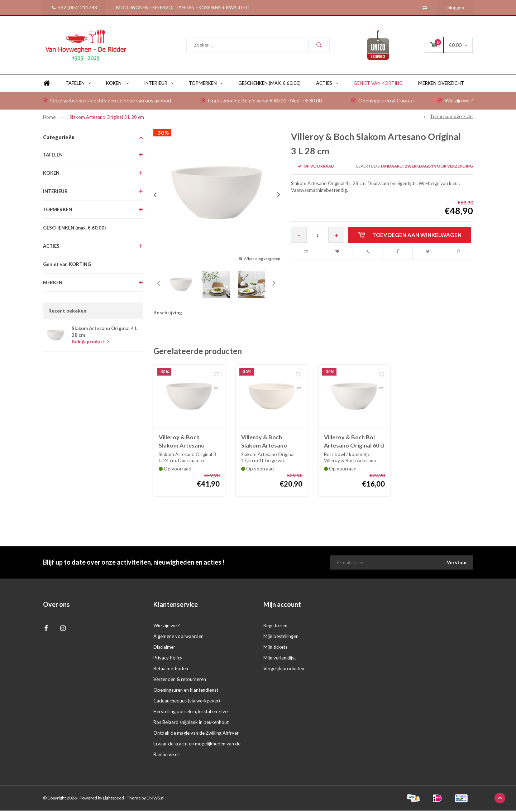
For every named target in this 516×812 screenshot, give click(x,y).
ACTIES (327, 84)
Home (47, 85)
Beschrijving (168, 314)
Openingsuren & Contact (383, 102)
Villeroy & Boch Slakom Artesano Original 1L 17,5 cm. (267, 443)
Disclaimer (164, 648)
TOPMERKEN (206, 84)
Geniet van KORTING (378, 84)
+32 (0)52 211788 (75, 8)
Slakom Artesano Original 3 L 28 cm (107, 119)
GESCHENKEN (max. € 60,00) (269, 84)
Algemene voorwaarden (178, 638)
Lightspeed (113, 799)
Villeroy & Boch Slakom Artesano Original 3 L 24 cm (182, 443)
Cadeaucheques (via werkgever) (187, 702)
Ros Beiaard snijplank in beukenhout (191, 724)
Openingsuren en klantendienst (186, 691)
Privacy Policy (168, 659)
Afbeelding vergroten (262, 260)
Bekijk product (90, 343)
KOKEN (117, 84)
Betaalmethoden (171, 670)
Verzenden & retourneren (180, 681)
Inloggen (455, 8)
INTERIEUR (159, 84)
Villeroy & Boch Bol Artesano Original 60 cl (354, 443)
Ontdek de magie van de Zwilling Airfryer (196, 734)
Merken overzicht (441, 84)
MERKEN (53, 284)
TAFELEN (78, 84)
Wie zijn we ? (455, 102)
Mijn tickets (275, 648)
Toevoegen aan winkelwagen (410, 236)
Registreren (275, 627)
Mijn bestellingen (281, 638)
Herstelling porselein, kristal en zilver (191, 713)
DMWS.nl (156, 799)
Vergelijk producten (284, 670)
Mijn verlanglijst (280, 659)
